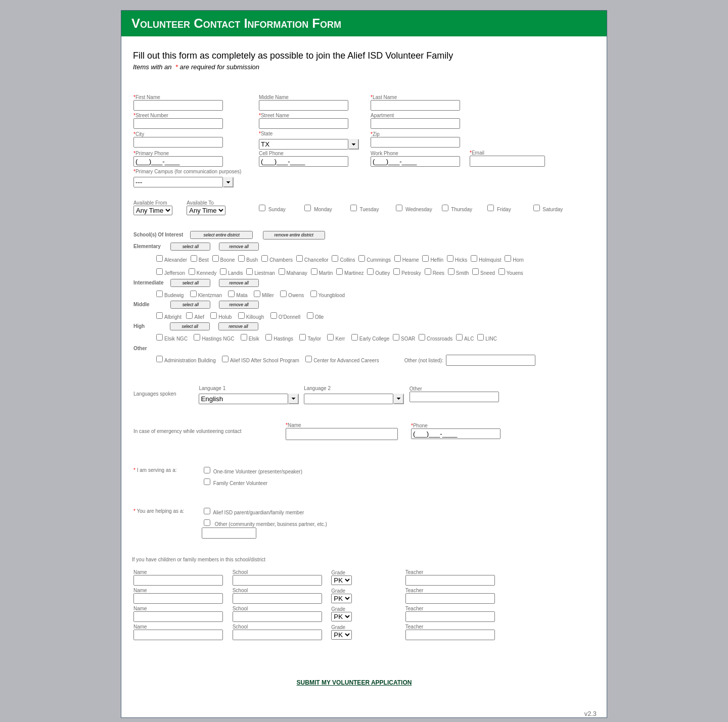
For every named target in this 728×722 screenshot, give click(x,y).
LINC (491, 339)
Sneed (488, 273)
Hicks (461, 260)
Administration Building (190, 360)
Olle (320, 317)
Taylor (314, 339)
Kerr (340, 339)
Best (204, 260)
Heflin (437, 260)
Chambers (281, 260)
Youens (515, 273)
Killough (255, 317)
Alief (199, 317)
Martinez (354, 273)
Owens (296, 295)
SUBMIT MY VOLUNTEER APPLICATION (354, 683)
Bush (252, 260)
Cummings (379, 260)
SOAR (408, 339)
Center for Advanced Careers (346, 360)
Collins (347, 260)
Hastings (283, 339)
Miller (268, 295)
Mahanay (297, 273)
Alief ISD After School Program (265, 360)
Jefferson (175, 273)
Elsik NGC (176, 339)
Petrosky (411, 273)
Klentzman (210, 295)
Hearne (411, 260)
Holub (225, 317)
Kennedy (207, 273)
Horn (518, 260)
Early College (374, 339)
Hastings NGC (218, 339)
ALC (469, 339)
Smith (463, 273)
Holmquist (490, 260)
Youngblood (332, 295)
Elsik (254, 339)
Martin (326, 273)
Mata (242, 295)
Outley (382, 273)
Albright (173, 317)
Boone (228, 260)
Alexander (176, 260)
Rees (439, 273)
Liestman (265, 273)
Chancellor (316, 260)
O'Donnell (290, 317)
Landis (235, 273)
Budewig (174, 295)
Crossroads (440, 339)
